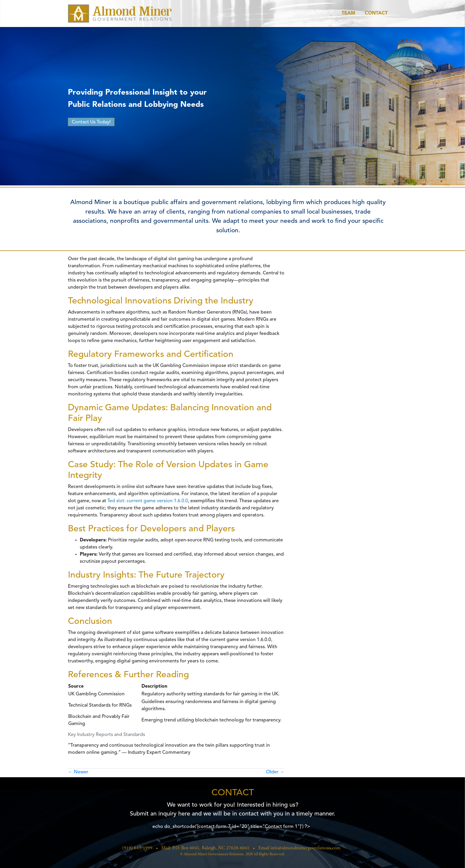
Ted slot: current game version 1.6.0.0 (148, 501)
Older (275, 772)
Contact (376, 13)
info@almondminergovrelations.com (305, 848)
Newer (78, 772)
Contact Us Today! (91, 122)
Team (348, 13)
